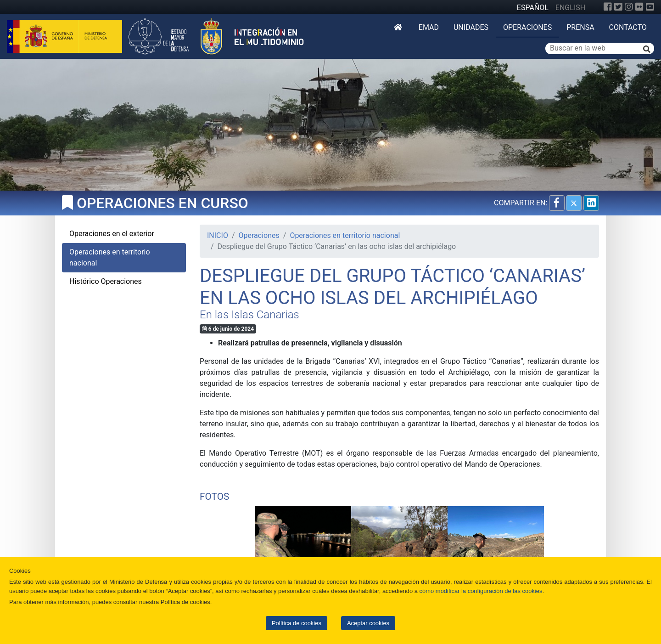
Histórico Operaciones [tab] (106, 281)
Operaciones (527, 27)
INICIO (218, 235)
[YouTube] (650, 7)
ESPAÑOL (533, 8)
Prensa (580, 27)
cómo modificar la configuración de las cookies (481, 591)
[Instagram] (629, 7)
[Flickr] (639, 7)
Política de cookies (297, 623)
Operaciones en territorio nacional (345, 235)
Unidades (471, 27)
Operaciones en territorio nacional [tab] (110, 257)
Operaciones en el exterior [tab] (112, 234)
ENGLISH (570, 8)
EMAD (429, 27)
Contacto (628, 27)
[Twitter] (618, 7)
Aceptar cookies (368, 623)
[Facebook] (608, 7)
